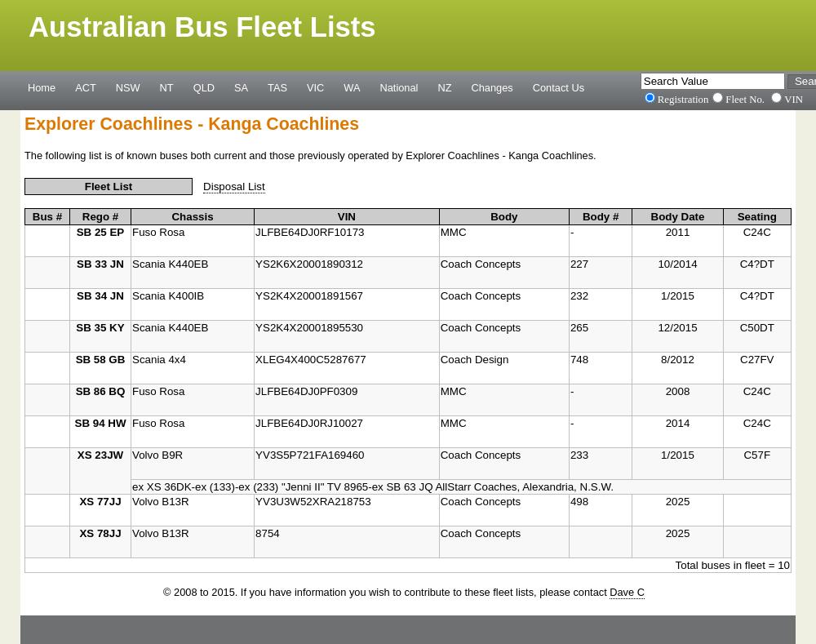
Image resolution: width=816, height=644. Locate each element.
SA (241, 87)
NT (167, 87)
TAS (277, 87)
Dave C (627, 592)
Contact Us (559, 87)
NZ (444, 87)
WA (352, 87)
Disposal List (234, 187)
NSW (128, 87)
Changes (492, 87)
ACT (86, 87)
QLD (204, 87)
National (399, 87)
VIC (315, 87)
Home (42, 87)
